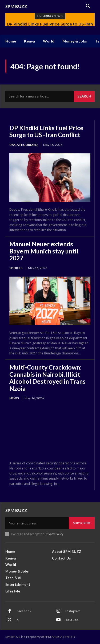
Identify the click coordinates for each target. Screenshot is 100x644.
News (14, 398)
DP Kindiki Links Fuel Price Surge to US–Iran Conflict (46, 131)
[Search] (84, 96)
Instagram (73, 611)
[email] (37, 523)
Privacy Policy (54, 534)
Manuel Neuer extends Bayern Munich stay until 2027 (44, 251)
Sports (16, 268)
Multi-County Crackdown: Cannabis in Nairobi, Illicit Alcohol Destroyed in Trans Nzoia (47, 378)
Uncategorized (23, 145)
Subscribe (82, 523)
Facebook (24, 611)
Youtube (72, 620)
